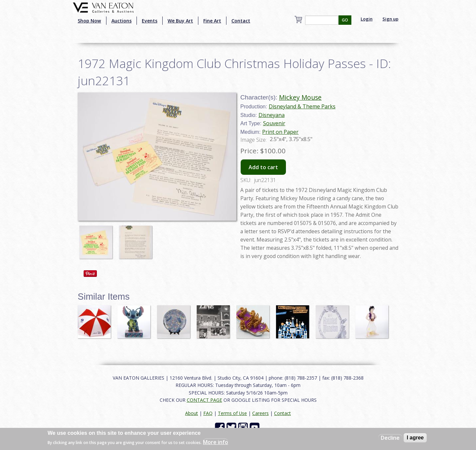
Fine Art (212, 21)
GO (345, 20)
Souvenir (274, 123)
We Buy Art (180, 21)
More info (216, 442)
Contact (241, 21)
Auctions (121, 21)
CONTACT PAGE (204, 400)
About (192, 413)
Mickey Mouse (300, 97)
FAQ (208, 413)
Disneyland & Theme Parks (302, 106)
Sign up (390, 19)
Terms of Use (232, 413)
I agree (415, 438)
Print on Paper (280, 132)
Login (367, 19)
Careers (260, 413)
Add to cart (263, 167)
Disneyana (272, 115)
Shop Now (89, 21)
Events (150, 21)
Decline (390, 438)
